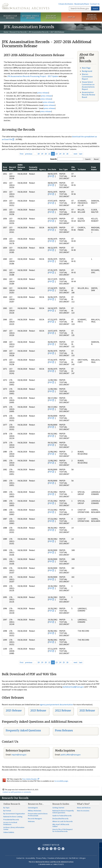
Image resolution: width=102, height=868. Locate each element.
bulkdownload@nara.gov (73, 687)
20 (46, 154)
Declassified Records (60, 819)
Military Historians (35, 811)
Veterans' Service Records (31, 17)
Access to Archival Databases (10, 823)
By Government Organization (14, 814)
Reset (96, 159)
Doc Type (63, 169)
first (22, 154)
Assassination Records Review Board (88, 95)
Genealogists (33, 808)
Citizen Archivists (66, 4)
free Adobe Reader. (31, 779)
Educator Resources (51, 17)
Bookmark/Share (82, 4)
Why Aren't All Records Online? (61, 825)
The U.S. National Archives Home (26, 6)
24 (60, 154)
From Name (94, 168)
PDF (50, 176)
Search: (54, 159)
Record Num (12, 168)
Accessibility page (61, 781)
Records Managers (35, 819)
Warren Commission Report (87, 76)
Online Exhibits (9, 832)
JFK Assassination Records (39, 32)
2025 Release (14, 711)
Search (95, 8)
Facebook (39, 849)
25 (64, 154)
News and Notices (84, 808)
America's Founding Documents (92, 17)
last (81, 154)
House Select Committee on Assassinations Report (88, 86)
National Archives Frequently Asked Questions (63, 812)
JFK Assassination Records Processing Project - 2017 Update (33, 76)
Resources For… (36, 804)
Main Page (86, 68)
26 (67, 154)
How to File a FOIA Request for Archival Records (62, 830)
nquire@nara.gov (19, 755)
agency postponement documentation (56, 704)
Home (6, 32)
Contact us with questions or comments (17, 792)
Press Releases (64, 730)
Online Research (12, 804)
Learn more (80, 864)
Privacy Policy (41, 858)
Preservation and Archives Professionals (38, 815)
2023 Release (38, 711)
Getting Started (58, 808)
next (75, 154)
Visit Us (71, 17)
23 (57, 154)
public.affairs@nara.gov (71, 755)
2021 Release (87, 711)
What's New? (83, 804)
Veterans (31, 821)
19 (42, 154)
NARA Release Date (21, 167)
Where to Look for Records (63, 821)
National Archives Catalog (13, 817)
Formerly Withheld (33, 168)
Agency (43, 169)
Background (87, 71)
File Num (74, 168)
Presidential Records (11, 820)
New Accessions (83, 811)
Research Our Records (10, 17)
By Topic (6, 808)
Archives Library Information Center (14, 828)
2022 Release (63, 711)
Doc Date (52, 169)
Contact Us (95, 4)
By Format (7, 811)
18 (39, 154)
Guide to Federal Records (62, 816)
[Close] (99, 845)
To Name (82, 169)
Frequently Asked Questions (23, 730)
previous (29, 154)
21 (49, 154)
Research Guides (61, 804)
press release (43, 93)
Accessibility (30, 858)
